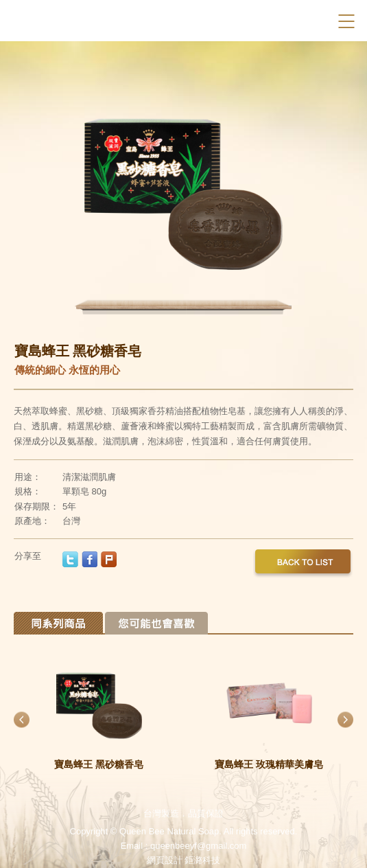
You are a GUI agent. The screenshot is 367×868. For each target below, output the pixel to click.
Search (297, 21)
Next (283, 185)
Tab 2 (156, 623)
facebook (90, 559)
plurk (109, 559)
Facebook (321, 21)
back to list (303, 565)
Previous (84, 185)
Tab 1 (58, 623)
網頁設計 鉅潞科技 (184, 860)
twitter (70, 559)
